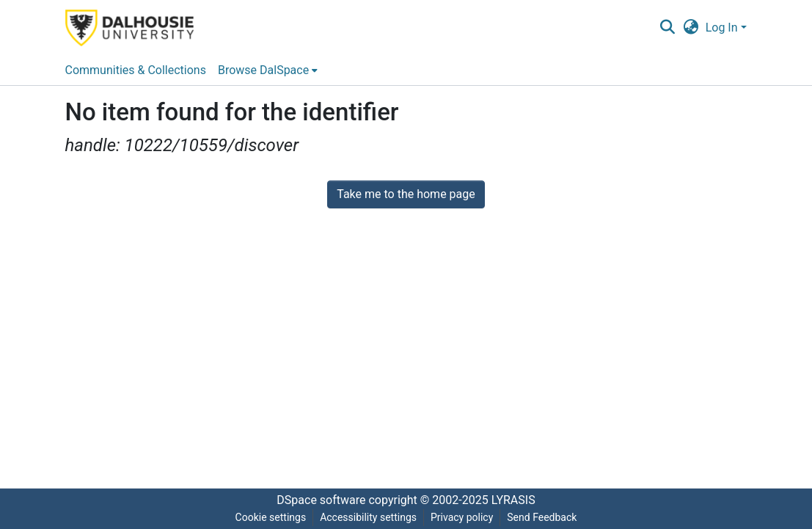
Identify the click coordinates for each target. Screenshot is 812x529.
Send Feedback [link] (542, 517)
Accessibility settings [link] (368, 517)
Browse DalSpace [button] (263, 70)
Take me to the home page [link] (406, 194)
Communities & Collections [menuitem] (136, 70)
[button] (668, 28)
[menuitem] (268, 70)
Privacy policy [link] (462, 517)
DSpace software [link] (321, 500)
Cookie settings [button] (271, 517)
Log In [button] (723, 28)
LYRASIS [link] (513, 500)
